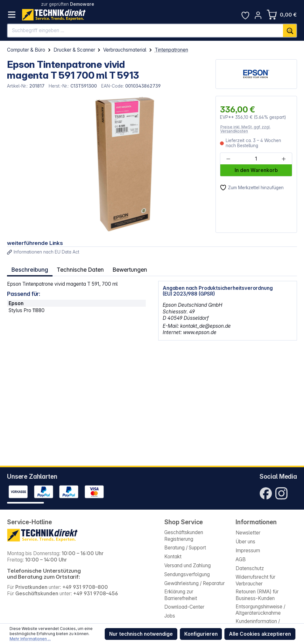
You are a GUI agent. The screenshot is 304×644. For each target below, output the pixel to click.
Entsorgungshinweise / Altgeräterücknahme (260, 610)
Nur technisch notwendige (141, 634)
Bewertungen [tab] (126, 269)
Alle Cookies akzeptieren (260, 634)
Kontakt (173, 557)
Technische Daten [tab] (78, 269)
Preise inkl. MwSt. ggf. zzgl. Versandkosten (245, 129)
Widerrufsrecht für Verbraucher (255, 580)
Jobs (170, 616)
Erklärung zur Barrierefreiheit (181, 595)
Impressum (248, 551)
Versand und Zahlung (187, 565)
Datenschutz (250, 568)
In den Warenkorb (256, 170)
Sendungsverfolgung (187, 574)
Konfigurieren (201, 634)
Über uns (245, 542)
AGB (241, 559)
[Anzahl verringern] (228, 159)
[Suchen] (290, 31)
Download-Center (184, 607)
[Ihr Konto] (258, 15)
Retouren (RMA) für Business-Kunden (257, 595)
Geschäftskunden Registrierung (184, 536)
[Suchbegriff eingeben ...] (145, 31)
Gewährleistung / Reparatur (194, 583)
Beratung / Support (185, 548)
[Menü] (12, 15)
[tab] (29, 269)
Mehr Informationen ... (30, 639)
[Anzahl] (256, 159)
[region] (108, 164)
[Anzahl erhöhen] (284, 159)
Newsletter (248, 533)
